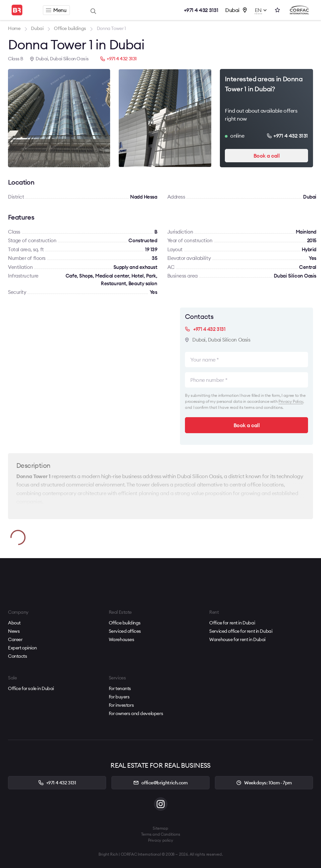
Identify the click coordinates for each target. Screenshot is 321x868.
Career (15, 639)
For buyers (119, 697)
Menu (56, 10)
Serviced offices (125, 631)
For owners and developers (136, 713)
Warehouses (122, 639)
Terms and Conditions (161, 834)
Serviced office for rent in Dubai (241, 631)
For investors (121, 705)
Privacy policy (161, 840)
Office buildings (125, 623)
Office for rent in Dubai (232, 623)
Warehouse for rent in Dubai (237, 639)
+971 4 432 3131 (201, 10)
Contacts (18, 656)
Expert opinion (22, 648)
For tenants (120, 688)
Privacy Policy (291, 401)
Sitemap (160, 828)
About (14, 623)
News (14, 631)
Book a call (267, 156)
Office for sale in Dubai (31, 688)
